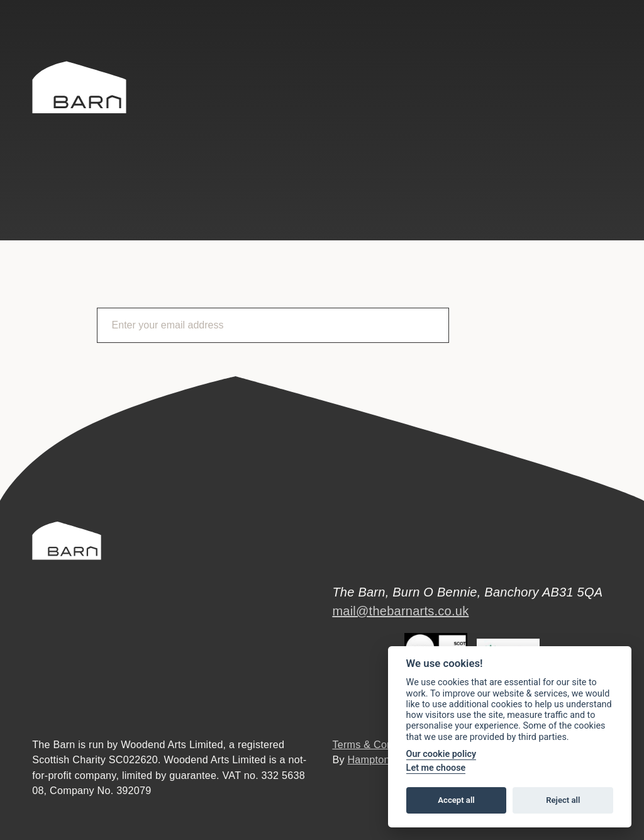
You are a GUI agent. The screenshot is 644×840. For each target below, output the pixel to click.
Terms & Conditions (377, 744)
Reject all (563, 800)
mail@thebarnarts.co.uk (400, 611)
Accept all (456, 800)
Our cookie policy (441, 754)
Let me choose (436, 768)
